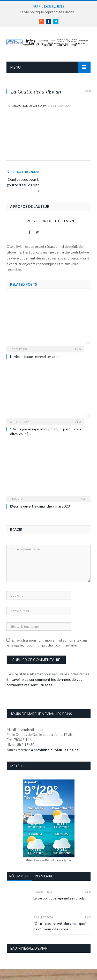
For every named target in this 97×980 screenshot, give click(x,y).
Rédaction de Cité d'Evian (31, 106)
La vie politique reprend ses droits (47, 12)
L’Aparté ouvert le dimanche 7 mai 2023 (40, 506)
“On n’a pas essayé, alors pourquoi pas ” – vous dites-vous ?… (59, 926)
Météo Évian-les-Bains (39, 860)
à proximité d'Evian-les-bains (55, 750)
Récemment (20, 876)
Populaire (44, 876)
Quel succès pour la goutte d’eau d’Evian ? (23, 185)
